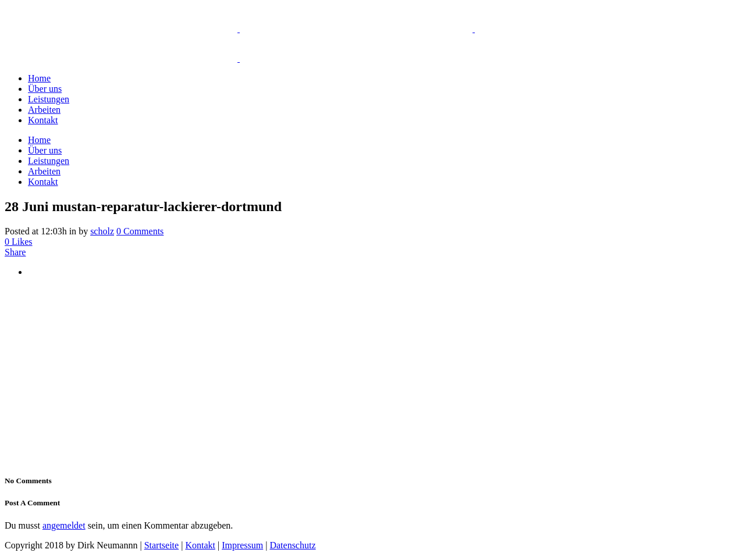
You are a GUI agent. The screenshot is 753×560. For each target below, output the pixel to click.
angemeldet (64, 525)
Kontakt (200, 545)
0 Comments (140, 231)
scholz (102, 231)
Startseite (162, 545)
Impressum (242, 545)
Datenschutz (292, 545)
